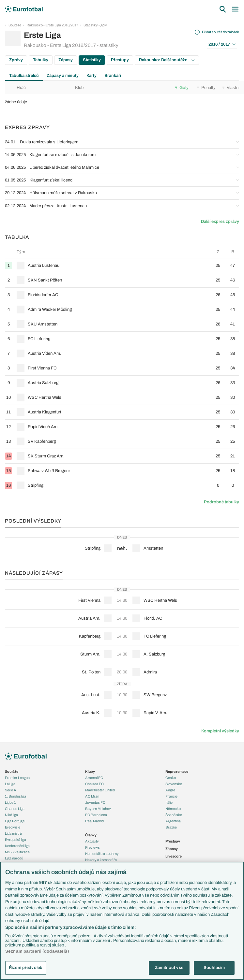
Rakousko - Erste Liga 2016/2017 (52, 25)
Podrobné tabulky (221, 502)
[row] (122, 265)
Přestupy (120, 60)
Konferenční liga (17, 846)
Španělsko (174, 815)
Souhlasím (214, 968)
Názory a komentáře (101, 860)
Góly (182, 88)
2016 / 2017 (222, 44)
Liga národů (14, 858)
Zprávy (16, 60)
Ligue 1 (10, 802)
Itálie (169, 802)
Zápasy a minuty (63, 76)
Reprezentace (177, 771)
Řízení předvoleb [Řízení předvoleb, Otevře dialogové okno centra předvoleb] (26, 968)
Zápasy (66, 60)
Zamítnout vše (169, 968)
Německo (173, 809)
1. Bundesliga (15, 796)
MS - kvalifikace (17, 852)
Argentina (173, 821)
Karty (92, 76)
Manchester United (100, 790)
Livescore (174, 856)
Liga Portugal (15, 821)
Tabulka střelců (24, 76)
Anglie (170, 790)
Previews (92, 847)
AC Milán (92, 796)
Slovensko (174, 784)
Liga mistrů (13, 833)
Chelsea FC (94, 784)
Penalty (206, 88)
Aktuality (92, 841)
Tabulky (41, 60)
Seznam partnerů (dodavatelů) (37, 951)
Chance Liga (15, 809)
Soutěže (15, 25)
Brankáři (113, 76)
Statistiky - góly (95, 25)
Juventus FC (95, 802)
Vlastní (231, 88)
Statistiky (92, 60)
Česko (171, 778)
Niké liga (11, 815)
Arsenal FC (94, 778)
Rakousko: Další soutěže (167, 60)
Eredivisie (13, 827)
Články (91, 835)
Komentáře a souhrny (102, 854)
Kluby (90, 771)
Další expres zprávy (220, 222)
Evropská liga (15, 840)
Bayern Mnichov (98, 809)
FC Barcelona (96, 815)
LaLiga (10, 784)
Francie (171, 796)
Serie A (11, 790)
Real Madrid (94, 821)
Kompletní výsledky (220, 731)
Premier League (17, 778)
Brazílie (171, 827)
